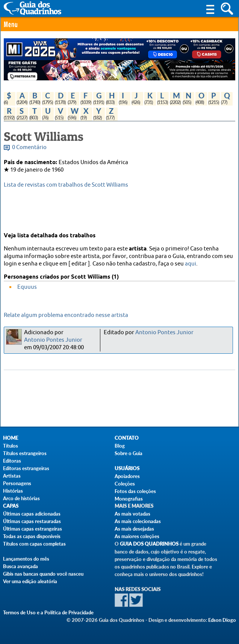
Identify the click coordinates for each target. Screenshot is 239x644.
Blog (120, 446)
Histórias (13, 491)
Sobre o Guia (129, 453)
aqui (191, 264)
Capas (11, 506)
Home (11, 438)
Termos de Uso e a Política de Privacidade (48, 612)
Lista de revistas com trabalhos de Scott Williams (66, 185)
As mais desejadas (134, 529)
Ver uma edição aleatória (30, 581)
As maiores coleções (137, 536)
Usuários (127, 468)
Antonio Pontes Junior (53, 340)
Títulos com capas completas (34, 544)
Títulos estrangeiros (25, 453)
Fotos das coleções (135, 491)
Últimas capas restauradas (32, 521)
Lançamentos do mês (26, 559)
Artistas (12, 476)
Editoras (12, 461)
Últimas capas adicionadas (32, 514)
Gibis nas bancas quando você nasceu (43, 574)
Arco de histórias (21, 498)
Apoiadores (127, 476)
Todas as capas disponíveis (32, 536)
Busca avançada (20, 566)
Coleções (125, 484)
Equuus (27, 287)
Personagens (17, 483)
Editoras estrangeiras (26, 468)
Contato (127, 438)
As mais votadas (132, 514)
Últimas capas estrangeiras (33, 529)
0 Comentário (29, 147)
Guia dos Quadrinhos (149, 544)
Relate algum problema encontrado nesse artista (66, 315)
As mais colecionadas (138, 521)
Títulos (11, 446)
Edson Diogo (222, 620)
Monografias (129, 499)
